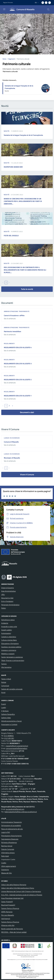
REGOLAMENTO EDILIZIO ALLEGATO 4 (18, 347)
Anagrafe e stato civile (9, 627)
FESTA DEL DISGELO (11, 236)
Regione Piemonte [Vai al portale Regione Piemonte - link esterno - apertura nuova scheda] (8, 3)
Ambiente (5, 623)
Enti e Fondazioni (7, 601)
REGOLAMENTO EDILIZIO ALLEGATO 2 (18, 380)
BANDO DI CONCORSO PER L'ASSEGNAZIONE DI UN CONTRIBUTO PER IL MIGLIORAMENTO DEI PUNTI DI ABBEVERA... (23, 201)
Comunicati (5, 686)
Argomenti (12, 59)
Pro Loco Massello (8, 915)
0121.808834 (9, 736)
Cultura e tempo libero (9, 640)
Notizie (4, 682)
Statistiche (5, 870)
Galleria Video (6, 718)
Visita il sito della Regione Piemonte (14, 885)
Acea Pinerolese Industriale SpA (12, 898)
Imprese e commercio (9, 650)
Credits (4, 863)
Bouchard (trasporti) (8, 905)
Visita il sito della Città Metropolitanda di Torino (18, 888)
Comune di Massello (11, 442)
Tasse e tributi (6, 679)
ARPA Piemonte (7, 912)
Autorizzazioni (6, 633)
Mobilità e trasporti (8, 654)
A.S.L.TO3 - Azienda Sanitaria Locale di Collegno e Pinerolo (22, 895)
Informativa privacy (8, 853)
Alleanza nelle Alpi (8, 925)
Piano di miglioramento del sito (12, 829)
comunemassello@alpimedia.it (17, 748)
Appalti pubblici (7, 630)
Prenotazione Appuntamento (11, 836)
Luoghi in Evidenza (12, 438)
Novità (7, 131)
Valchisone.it (6, 919)
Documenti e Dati (7, 598)
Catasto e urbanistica (9, 637)
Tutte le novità (27, 289)
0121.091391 (9, 738)
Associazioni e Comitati (9, 724)
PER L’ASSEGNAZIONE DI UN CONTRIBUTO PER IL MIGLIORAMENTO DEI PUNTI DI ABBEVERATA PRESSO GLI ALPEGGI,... (25, 270)
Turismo (4, 664)
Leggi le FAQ (6, 832)
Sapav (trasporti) (7, 902)
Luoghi (4, 707)
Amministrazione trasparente (17, 311)
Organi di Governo (8, 588)
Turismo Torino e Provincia (10, 908)
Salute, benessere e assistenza (12, 657)
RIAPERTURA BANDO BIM (13, 167)
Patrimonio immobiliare (12, 331)
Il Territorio (5, 711)
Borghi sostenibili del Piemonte (12, 929)
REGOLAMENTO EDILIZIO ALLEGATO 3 (18, 364)
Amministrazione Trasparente (11, 822)
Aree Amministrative (8, 591)
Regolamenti (9, 343)
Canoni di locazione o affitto (14, 315)
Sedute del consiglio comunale (12, 689)
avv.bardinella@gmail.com (15, 809)
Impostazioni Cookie (8, 859)
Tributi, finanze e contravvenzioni (13, 660)
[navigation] (4, 9)
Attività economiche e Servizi (11, 721)
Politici (4, 608)
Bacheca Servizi (7, 846)
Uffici (3, 595)
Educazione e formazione (10, 643)
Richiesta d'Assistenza (9, 842)
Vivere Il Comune (27, 475)
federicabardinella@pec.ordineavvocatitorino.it (21, 812)
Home (4, 59)
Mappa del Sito (6, 873)
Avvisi (3, 692)
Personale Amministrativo (10, 605)
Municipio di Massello (12, 458)
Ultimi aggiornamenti (9, 866)
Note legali (5, 856)
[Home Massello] (21, 9)
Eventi (4, 704)
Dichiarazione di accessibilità (11, 826)
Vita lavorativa (6, 667)
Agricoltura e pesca (8, 620)
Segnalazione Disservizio (10, 839)
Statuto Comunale (8, 849)
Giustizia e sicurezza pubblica (11, 647)
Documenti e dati (27, 412)
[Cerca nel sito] (48, 9)
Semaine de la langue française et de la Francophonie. (23, 135)
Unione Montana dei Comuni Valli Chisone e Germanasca (21, 891)
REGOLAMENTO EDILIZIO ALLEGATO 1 (18, 396)
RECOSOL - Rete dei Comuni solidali (14, 932)
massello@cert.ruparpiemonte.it (17, 746)
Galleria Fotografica (8, 714)
